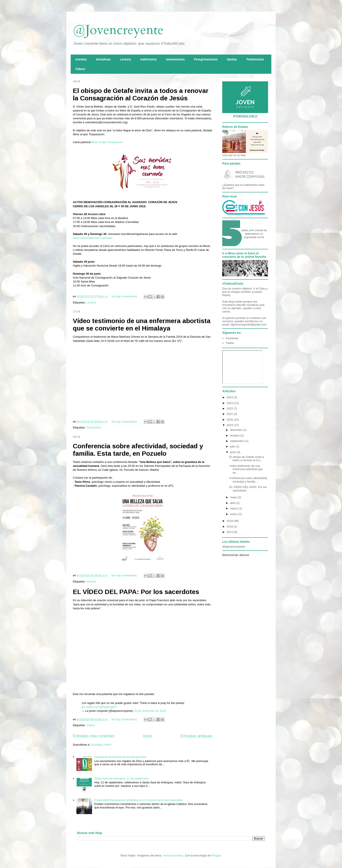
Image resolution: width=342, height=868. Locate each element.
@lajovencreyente (234, 547)
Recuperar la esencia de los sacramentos (120, 757)
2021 (230, 414)
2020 (230, 420)
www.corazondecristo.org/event (93, 238)
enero (234, 514)
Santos (232, 59)
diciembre (237, 430)
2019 (230, 425)
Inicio (147, 736)
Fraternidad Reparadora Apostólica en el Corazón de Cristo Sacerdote (138, 800)
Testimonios (255, 59)
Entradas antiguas (196, 736)
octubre (235, 436)
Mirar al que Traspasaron (107, 142)
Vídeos (80, 69)
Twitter (230, 343)
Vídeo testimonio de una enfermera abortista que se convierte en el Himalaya (142, 324)
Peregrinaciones (206, 59)
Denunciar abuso (236, 555)
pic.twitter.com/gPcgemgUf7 (99, 707)
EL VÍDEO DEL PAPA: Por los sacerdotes (136, 592)
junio (233, 452)
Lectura (126, 59)
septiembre (238, 441)
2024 (230, 397)
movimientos (175, 59)
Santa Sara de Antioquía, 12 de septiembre (121, 778)
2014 (230, 532)
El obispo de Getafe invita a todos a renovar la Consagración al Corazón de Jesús (141, 94)
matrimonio (148, 59)
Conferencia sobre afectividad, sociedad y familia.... (248, 480)
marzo (234, 508)
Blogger (216, 855)
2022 (230, 408)
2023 (230, 403)
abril (233, 503)
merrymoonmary (173, 855)
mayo (234, 497)
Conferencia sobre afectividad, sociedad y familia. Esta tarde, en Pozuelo (138, 450)
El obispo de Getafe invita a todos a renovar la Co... (247, 459)
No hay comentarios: (125, 296)
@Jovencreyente (118, 30)
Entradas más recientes (94, 736)
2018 (230, 521)
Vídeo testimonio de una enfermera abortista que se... (246, 469)
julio (233, 446)
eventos (81, 59)
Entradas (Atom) (101, 745)
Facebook (232, 338)
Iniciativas (103, 59)
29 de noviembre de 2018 (150, 711)
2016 (230, 526)
